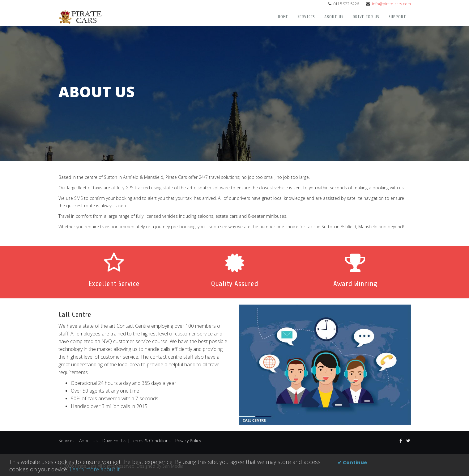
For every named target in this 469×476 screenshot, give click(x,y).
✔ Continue (352, 462)
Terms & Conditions (151, 441)
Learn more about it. (95, 469)
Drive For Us (366, 17)
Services (306, 17)
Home (283, 17)
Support (397, 17)
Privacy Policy (188, 441)
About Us (334, 17)
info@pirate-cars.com (391, 4)
